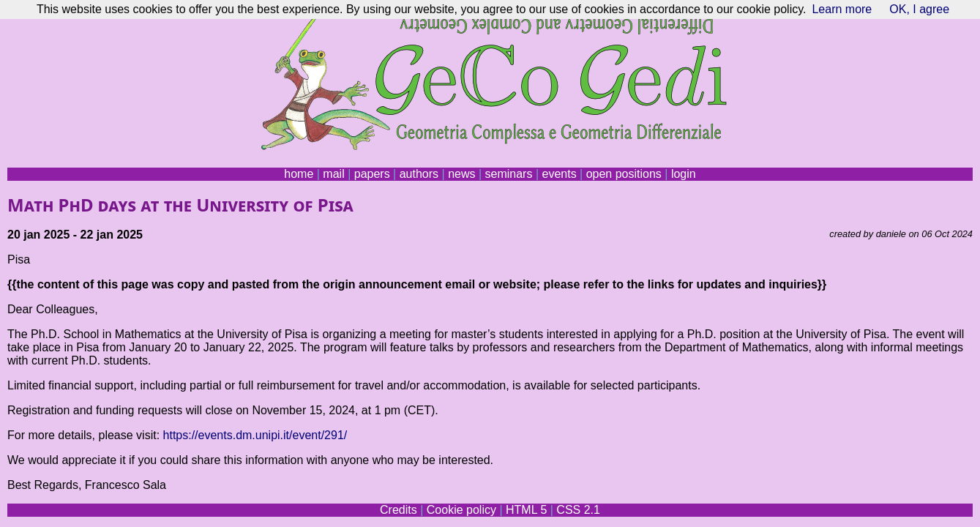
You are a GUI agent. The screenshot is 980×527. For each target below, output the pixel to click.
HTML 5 (526, 510)
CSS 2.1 (578, 510)
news (461, 174)
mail (333, 174)
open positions (624, 174)
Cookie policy (461, 510)
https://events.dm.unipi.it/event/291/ (255, 435)
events (559, 174)
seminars (509, 174)
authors (419, 174)
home (299, 174)
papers (372, 174)
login (684, 174)
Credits (399, 510)
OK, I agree (919, 9)
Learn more (842, 9)
